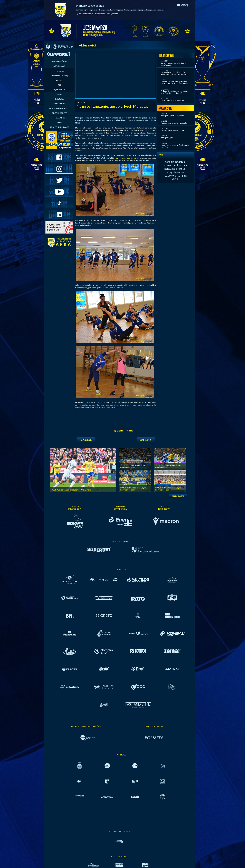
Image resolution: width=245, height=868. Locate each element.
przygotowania (175, 172)
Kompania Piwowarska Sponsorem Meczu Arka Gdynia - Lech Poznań (174, 83)
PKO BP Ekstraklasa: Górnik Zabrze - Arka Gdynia (71, 490)
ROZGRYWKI (59, 104)
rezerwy (169, 175)
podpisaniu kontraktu (132, 118)
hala (184, 165)
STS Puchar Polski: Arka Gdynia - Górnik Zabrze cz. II (133, 466)
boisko (167, 165)
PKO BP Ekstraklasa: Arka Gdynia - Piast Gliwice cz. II (169, 489)
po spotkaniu (139, 145)
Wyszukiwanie (59, 90)
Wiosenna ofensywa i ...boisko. (173, 130)
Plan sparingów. (167, 138)
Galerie (59, 80)
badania (180, 162)
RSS (59, 85)
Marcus (181, 169)
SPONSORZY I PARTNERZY (59, 108)
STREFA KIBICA (59, 118)
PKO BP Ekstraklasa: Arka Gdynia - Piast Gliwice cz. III (134, 489)
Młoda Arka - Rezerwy (59, 76)
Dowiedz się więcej (84, 10)
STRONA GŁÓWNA (59, 61)
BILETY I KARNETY (59, 113)
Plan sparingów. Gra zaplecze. (172, 116)
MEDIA (59, 122)
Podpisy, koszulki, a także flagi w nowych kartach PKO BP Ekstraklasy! (175, 73)
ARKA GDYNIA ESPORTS (59, 127)
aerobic (169, 162)
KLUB (59, 94)
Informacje (59, 71)
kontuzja (170, 169)
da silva (176, 165)
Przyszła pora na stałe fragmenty (174, 123)
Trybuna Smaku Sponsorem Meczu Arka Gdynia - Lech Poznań (174, 92)
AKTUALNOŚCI (59, 66)
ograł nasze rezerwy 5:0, (126, 158)
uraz (178, 175)
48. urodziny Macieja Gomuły (172, 100)
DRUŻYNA (59, 99)
